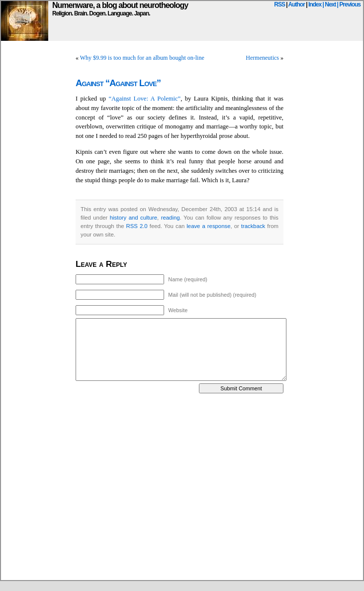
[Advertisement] (93, 487)
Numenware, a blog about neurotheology (120, 5)
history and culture (134, 218)
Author (297, 4)
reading (171, 218)
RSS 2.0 (137, 226)
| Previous (349, 4)
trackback (253, 226)
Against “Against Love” (118, 83)
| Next (329, 4)
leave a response (208, 226)
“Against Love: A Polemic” (144, 99)
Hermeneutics (262, 58)
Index (315, 4)
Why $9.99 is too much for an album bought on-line (142, 58)
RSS (279, 4)
